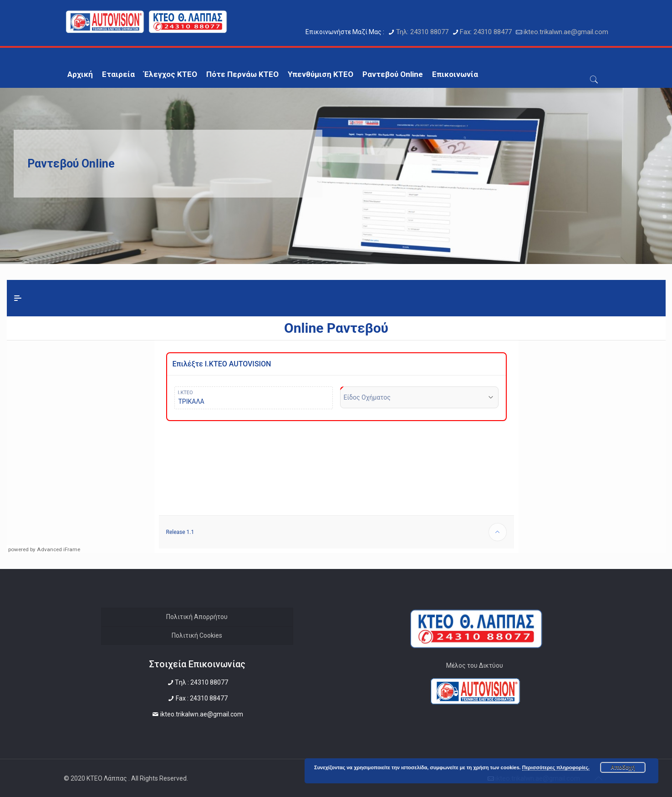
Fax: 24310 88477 (486, 32)
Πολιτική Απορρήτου (197, 617)
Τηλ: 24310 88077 (422, 32)
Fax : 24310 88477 (202, 698)
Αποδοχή (623, 767)
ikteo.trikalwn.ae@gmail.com (566, 32)
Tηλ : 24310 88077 (201, 682)
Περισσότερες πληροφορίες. (556, 767)
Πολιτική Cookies (197, 635)
